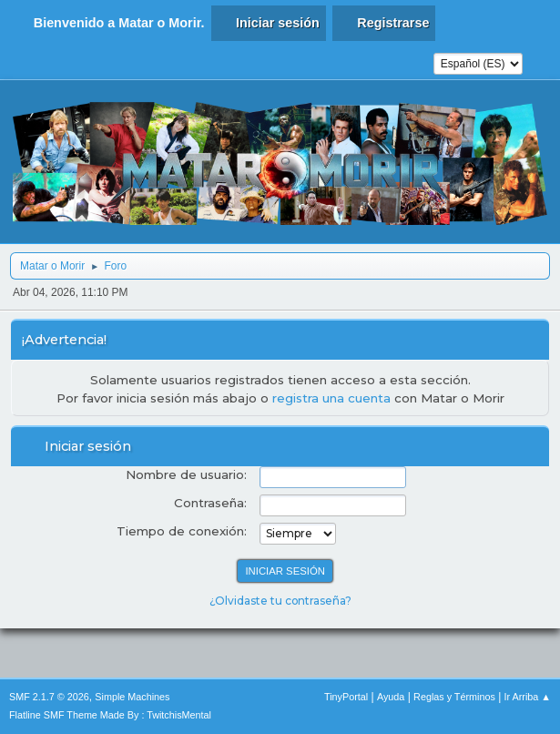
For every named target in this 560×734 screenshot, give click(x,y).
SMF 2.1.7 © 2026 (49, 697)
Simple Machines (132, 697)
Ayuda (391, 697)
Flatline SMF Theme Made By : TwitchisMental (110, 715)
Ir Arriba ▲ (528, 697)
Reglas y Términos (454, 697)
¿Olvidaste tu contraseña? (280, 601)
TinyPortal (346, 697)
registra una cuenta (331, 398)
